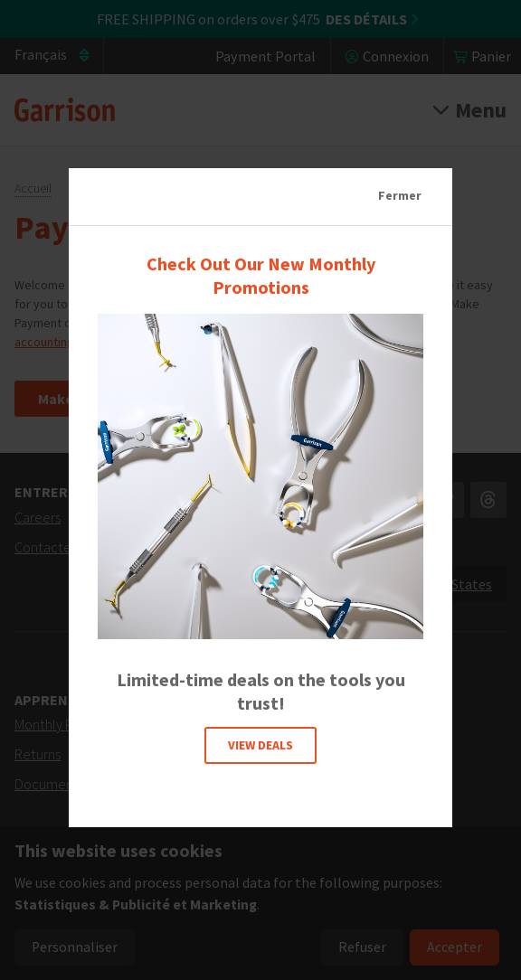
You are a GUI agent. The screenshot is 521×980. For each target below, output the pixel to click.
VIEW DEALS (260, 744)
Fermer (400, 195)
